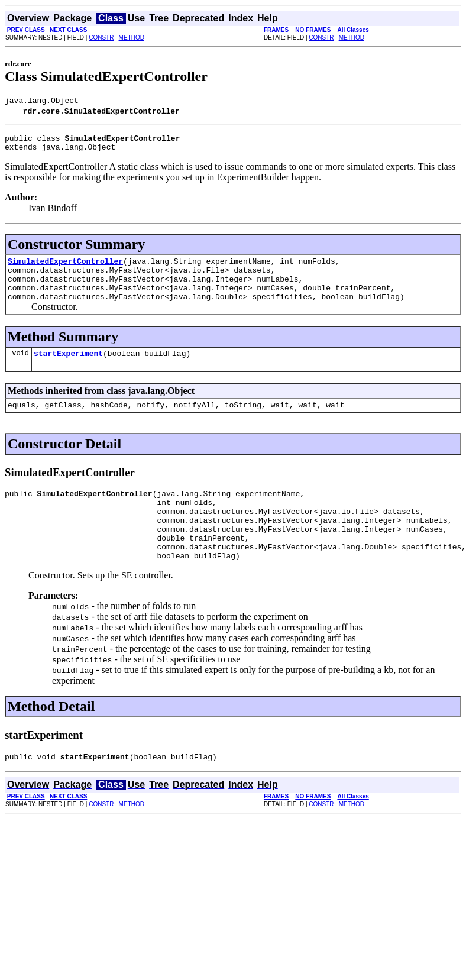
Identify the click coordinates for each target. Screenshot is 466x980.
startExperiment (68, 369)
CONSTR (101, 38)
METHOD (132, 38)
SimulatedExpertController (65, 268)
